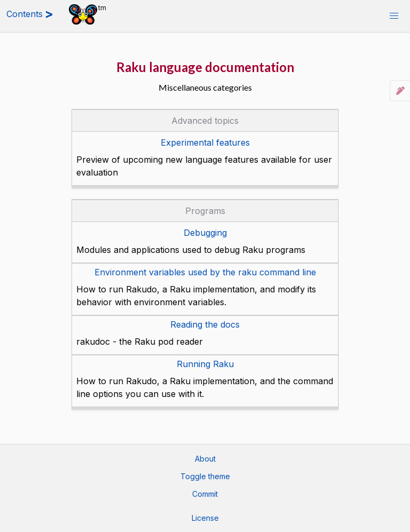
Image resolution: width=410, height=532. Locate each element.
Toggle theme (205, 476)
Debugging (205, 233)
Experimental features (205, 142)
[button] (394, 16)
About (205, 459)
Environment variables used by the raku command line (205, 272)
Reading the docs (205, 324)
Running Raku (205, 364)
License (205, 518)
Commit (205, 494)
